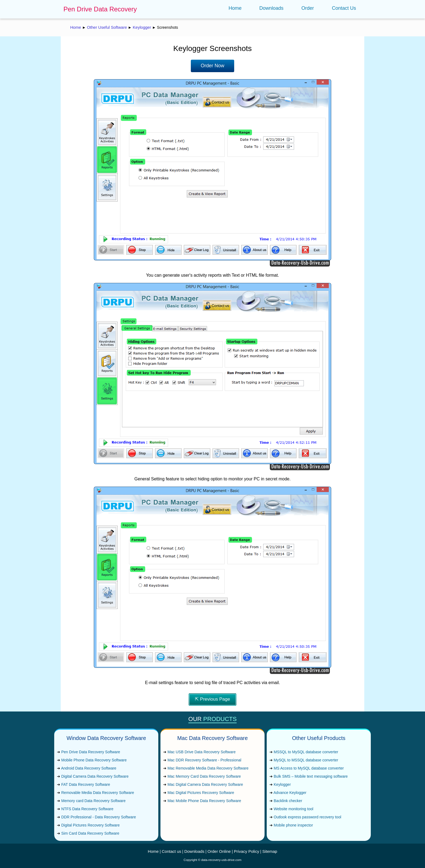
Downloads (271, 8)
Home (235, 8)
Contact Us (344, 8)
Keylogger (142, 27)
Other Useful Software (107, 27)
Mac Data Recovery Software (212, 738)
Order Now (212, 66)
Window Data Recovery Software (106, 738)
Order (308, 8)
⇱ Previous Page (212, 699)
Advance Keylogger (290, 793)
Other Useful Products (319, 738)
